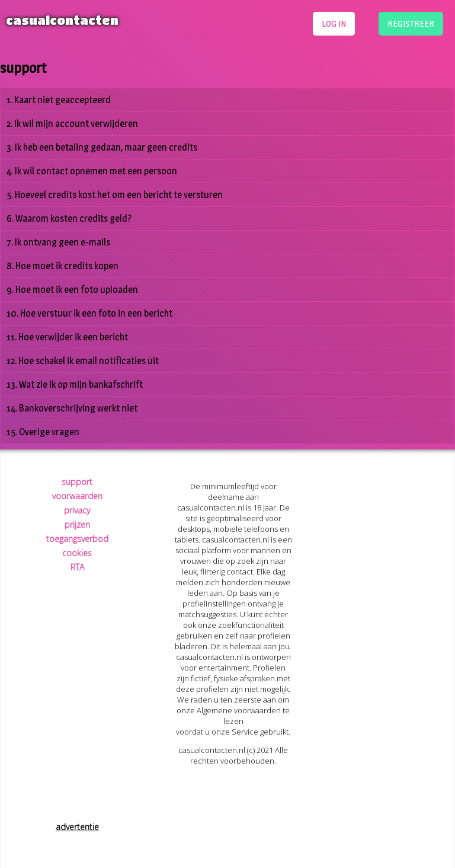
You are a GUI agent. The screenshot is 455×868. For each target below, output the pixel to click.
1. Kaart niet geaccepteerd (59, 100)
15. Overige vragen (43, 432)
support (77, 482)
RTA (77, 567)
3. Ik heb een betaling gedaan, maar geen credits (102, 147)
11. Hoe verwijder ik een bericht (67, 337)
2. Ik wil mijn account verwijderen (72, 124)
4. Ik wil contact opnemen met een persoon (92, 171)
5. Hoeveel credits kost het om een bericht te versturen (115, 195)
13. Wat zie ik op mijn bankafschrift (75, 384)
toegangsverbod (77, 539)
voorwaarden (77, 496)
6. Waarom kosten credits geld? (69, 218)
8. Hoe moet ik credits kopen (63, 266)
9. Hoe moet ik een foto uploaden (72, 290)
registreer (411, 23)
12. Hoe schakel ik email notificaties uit (83, 361)
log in (334, 23)
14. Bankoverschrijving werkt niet (72, 408)
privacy (77, 510)
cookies (77, 553)
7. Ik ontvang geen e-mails (58, 242)
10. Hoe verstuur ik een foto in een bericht (89, 313)
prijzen (77, 524)
